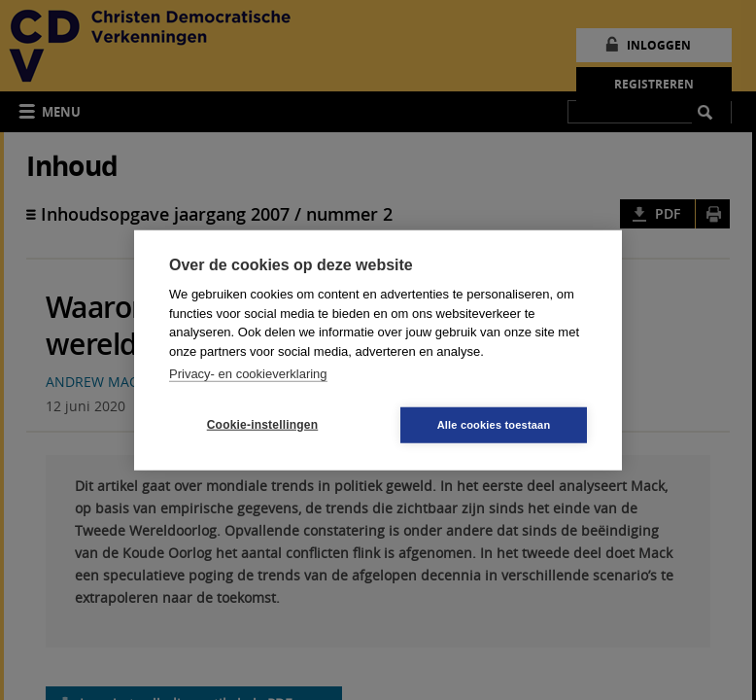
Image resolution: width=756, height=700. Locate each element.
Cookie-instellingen (262, 425)
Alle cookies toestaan (494, 424)
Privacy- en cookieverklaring (248, 374)
